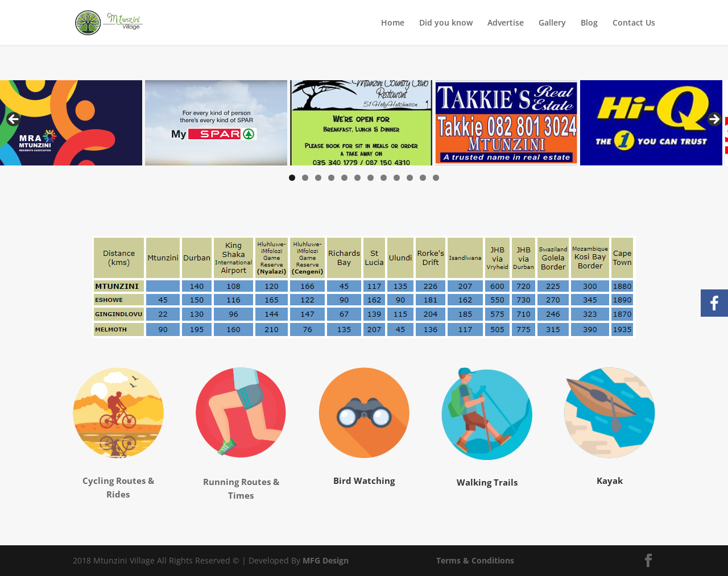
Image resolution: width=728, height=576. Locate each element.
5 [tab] (344, 178)
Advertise (506, 23)
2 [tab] (305, 178)
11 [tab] (423, 178)
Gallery (552, 23)
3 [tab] (318, 178)
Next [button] (714, 120)
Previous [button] (14, 120)
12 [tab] (436, 178)
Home (393, 23)
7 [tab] (371, 178)
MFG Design (326, 560)
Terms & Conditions (475, 560)
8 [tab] (384, 178)
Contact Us (634, 23)
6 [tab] (357, 178)
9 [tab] (397, 178)
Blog (589, 23)
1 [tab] (292, 178)
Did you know (446, 23)
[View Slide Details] (71, 123)
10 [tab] (410, 178)
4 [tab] (331, 178)
